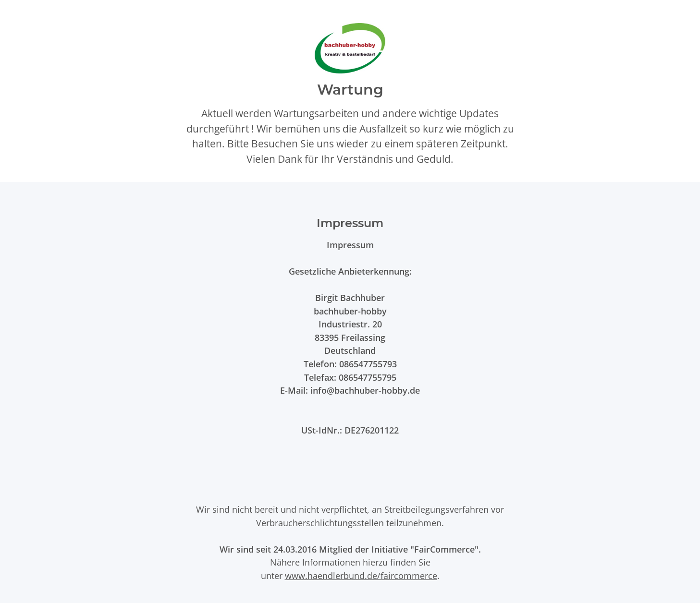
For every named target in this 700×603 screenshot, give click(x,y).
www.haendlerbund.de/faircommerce (361, 575)
